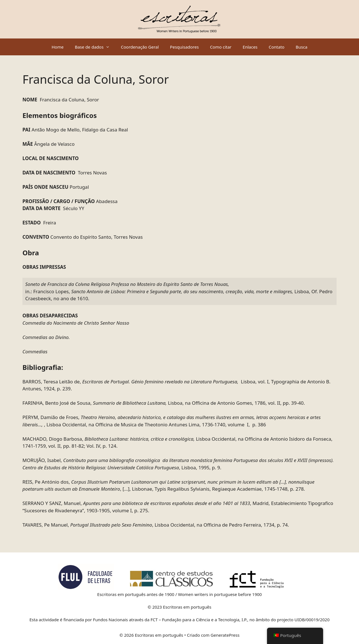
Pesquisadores (184, 47)
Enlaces (250, 47)
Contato (277, 47)
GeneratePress (225, 635)
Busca (302, 47)
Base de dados (95, 47)
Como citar (221, 47)
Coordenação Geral (140, 47)
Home (58, 47)
